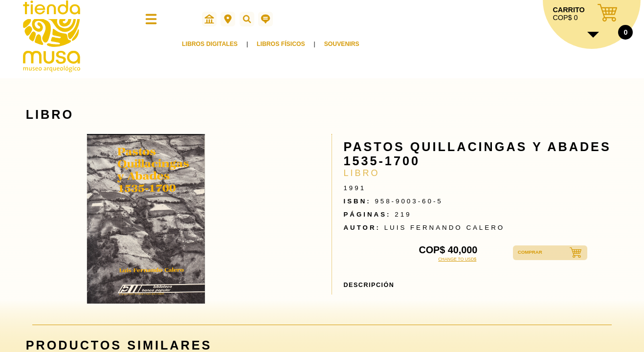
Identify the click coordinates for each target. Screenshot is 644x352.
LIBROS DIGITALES (211, 48)
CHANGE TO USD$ (457, 259)
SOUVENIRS (348, 48)
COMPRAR (534, 253)
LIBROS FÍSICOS (285, 48)
